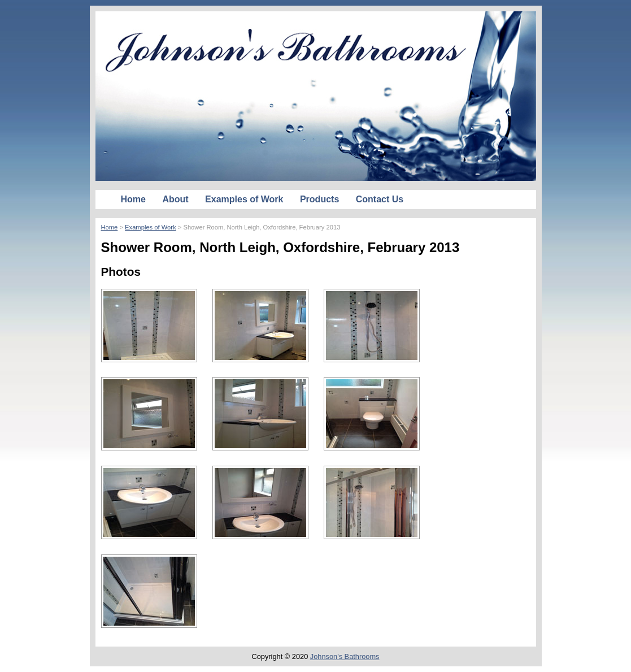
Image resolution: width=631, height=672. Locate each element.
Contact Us (380, 199)
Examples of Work (244, 199)
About (175, 199)
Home (133, 199)
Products (319, 199)
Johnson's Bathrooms (345, 656)
